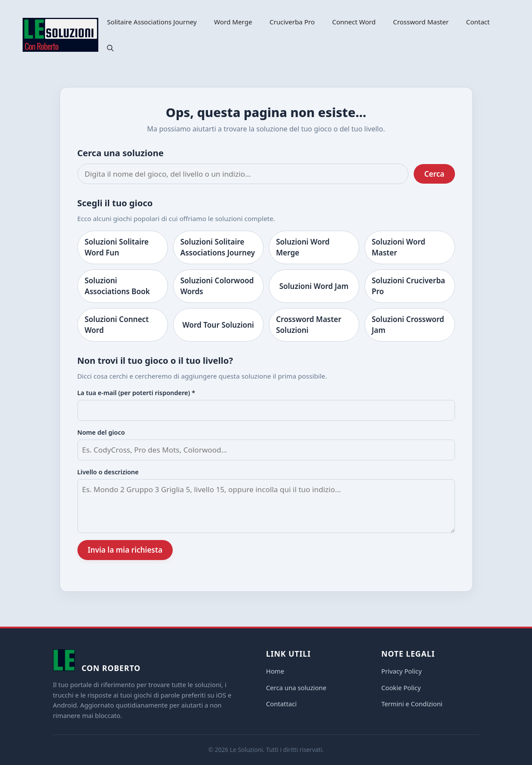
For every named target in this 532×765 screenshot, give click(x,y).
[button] (110, 48)
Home (275, 671)
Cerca (434, 174)
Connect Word (354, 22)
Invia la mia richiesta (125, 550)
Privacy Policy (402, 671)
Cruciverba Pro (292, 22)
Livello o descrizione (108, 472)
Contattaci (282, 704)
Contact (478, 22)
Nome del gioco (101, 432)
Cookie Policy (401, 688)
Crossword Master (421, 22)
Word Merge (233, 22)
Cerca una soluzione (296, 688)
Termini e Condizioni (412, 704)
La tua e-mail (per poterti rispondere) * (136, 393)
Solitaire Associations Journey (152, 22)
